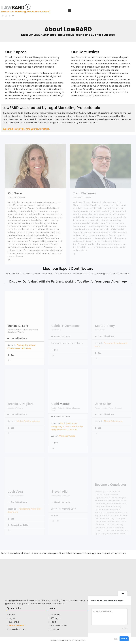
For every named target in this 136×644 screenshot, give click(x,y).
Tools (53, 622)
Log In (12, 618)
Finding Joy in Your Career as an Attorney (22, 347)
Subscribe (14, 622)
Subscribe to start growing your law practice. (26, 129)
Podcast (55, 629)
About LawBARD (17, 626)
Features (55, 614)
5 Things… (55, 618)
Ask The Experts (59, 626)
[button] (4, 284)
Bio (12, 355)
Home (12, 614)
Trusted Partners (18, 629)
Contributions (19, 338)
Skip (116, 639)
